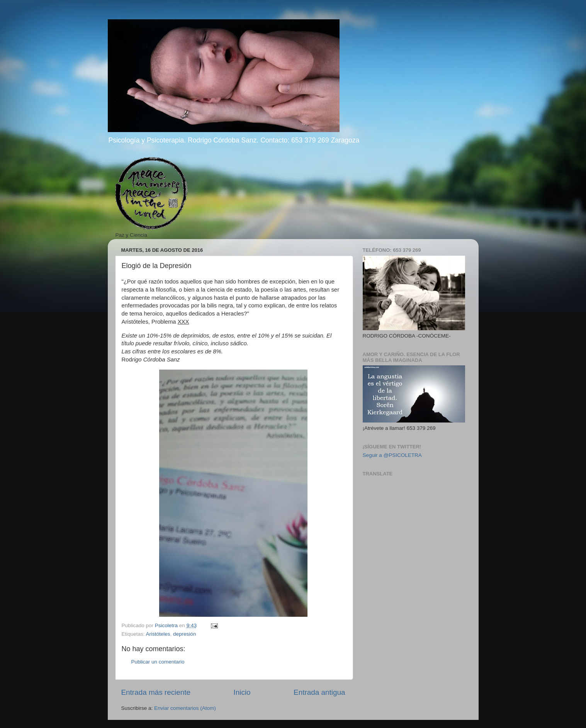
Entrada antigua (319, 692)
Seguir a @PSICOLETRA (392, 455)
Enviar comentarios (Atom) (185, 708)
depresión (184, 634)
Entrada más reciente (156, 692)
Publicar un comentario (158, 662)
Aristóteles (158, 634)
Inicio (242, 692)
